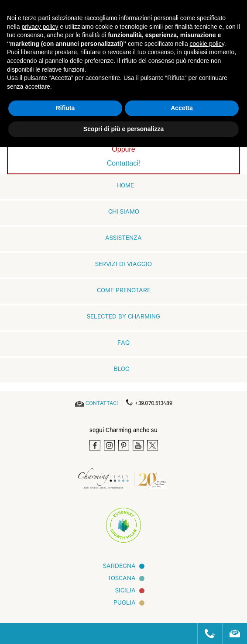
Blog (122, 370)
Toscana (122, 579)
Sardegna (119, 567)
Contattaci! (123, 163)
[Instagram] (109, 445)
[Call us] (206, 634)
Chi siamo (124, 213)
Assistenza (123, 239)
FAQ (123, 344)
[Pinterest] (124, 445)
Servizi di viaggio (123, 265)
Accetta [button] (182, 108)
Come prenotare (124, 291)
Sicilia (125, 592)
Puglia (125, 604)
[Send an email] (102, 404)
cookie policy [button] (207, 44)
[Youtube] (138, 445)
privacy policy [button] (40, 27)
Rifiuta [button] (65, 108)
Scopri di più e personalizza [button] (123, 129)
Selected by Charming (123, 318)
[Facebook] (95, 445)
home (125, 187)
